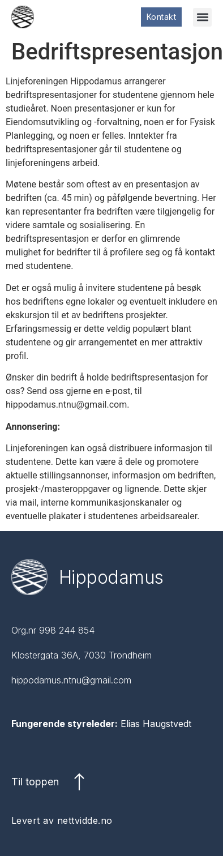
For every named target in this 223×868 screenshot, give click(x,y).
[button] (202, 17)
